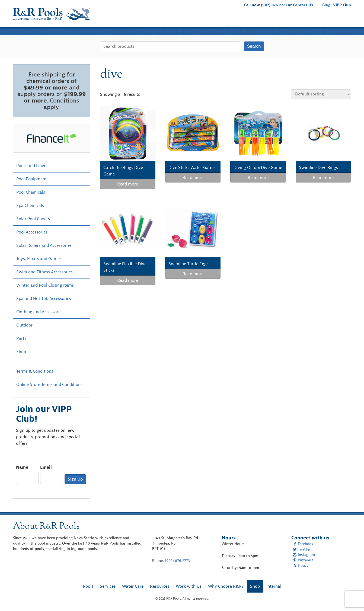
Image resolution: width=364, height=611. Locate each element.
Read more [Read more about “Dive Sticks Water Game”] (193, 178)
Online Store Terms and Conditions (49, 385)
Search (254, 46)
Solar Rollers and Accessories (44, 245)
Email (46, 467)
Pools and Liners (32, 166)
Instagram (304, 555)
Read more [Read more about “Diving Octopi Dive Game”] (258, 178)
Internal (274, 586)
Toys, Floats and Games (39, 259)
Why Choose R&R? (314, 19)
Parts (21, 338)
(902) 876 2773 (274, 5)
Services (196, 19)
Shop (343, 19)
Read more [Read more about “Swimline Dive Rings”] (323, 178)
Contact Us (303, 5)
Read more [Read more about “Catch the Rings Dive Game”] (128, 184)
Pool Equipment (31, 179)
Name (22, 467)
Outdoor (24, 325)
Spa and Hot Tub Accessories (44, 299)
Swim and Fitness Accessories (44, 272)
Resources (248, 19)
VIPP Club (342, 5)
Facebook (303, 544)
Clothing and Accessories (40, 312)
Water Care (221, 19)
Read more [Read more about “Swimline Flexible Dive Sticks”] (128, 280)
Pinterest (303, 560)
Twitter (302, 549)
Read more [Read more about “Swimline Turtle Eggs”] (193, 274)
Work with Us (277, 19)
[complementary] (352, 599)
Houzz (301, 566)
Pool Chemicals (31, 192)
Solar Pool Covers (33, 219)
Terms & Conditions (35, 371)
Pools (176, 19)
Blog (326, 5)
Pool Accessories (32, 232)
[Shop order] (321, 94)
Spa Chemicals (30, 206)
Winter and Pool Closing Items (45, 285)
